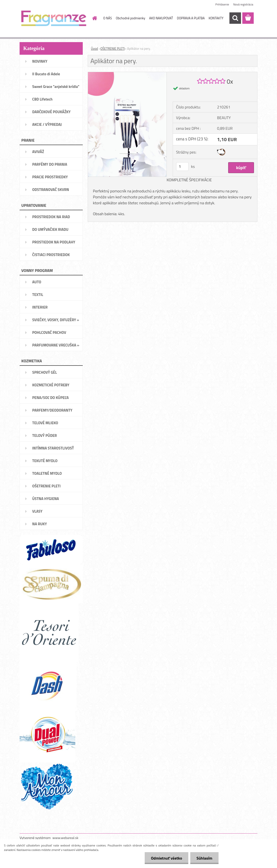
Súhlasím (204, 858)
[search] (235, 18)
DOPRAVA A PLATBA (191, 18)
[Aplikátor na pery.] (127, 74)
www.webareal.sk (66, 838)
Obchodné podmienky (130, 18)
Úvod (94, 49)
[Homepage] (94, 18)
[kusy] (182, 167)
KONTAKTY (216, 18)
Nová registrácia (243, 4)
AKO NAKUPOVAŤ (161, 18)
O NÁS (108, 18)
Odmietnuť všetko (166, 858)
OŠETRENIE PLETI (112, 49)
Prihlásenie (222, 4)
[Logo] (54, 18)
